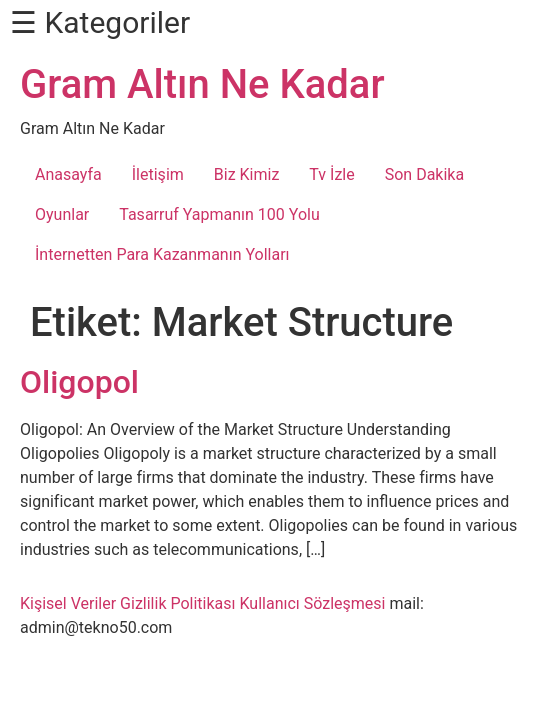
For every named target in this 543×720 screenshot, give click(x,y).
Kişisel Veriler (68, 603)
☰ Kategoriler (100, 22)
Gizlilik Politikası (177, 603)
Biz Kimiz (247, 174)
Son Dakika (424, 174)
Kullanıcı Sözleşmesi (312, 603)
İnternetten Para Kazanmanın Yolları (162, 254)
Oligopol (79, 382)
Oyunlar (62, 214)
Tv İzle (331, 174)
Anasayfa (68, 174)
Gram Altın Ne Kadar (202, 84)
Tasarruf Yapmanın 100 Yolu (219, 214)
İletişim (158, 174)
